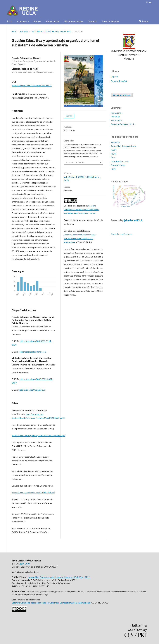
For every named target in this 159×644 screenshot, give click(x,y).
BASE (113, 150)
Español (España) (119, 81)
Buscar (145, 21)
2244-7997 (25, 564)
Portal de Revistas (110, 21)
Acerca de (22, 21)
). (90, 577)
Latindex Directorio (120, 161)
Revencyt (115, 142)
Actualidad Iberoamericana (124, 146)
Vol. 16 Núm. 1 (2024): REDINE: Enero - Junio (51, 31)
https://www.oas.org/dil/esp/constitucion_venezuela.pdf (38, 435)
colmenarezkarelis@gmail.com (32, 352)
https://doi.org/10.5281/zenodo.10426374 (32, 86)
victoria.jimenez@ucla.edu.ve (32, 390)
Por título (115, 117)
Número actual (53, 21)
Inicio (10, 21)
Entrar (149, 2)
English (114, 77)
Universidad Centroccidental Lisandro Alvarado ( (51, 577)
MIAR (114, 154)
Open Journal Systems (122, 234)
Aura (113, 158)
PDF (70, 116)
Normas (37, 21)
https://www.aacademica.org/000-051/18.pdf (33, 493)
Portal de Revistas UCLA (123, 124)
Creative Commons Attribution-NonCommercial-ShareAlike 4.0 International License (81, 210)
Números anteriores (74, 21)
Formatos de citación (75, 162)
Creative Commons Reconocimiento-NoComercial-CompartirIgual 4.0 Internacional (80, 238)
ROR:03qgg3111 (81, 577)
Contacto (92, 21)
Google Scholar (118, 165)
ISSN (113, 169)
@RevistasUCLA (133, 220)
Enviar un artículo (122, 95)
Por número (116, 120)
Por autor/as (117, 113)
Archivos (24, 31)
